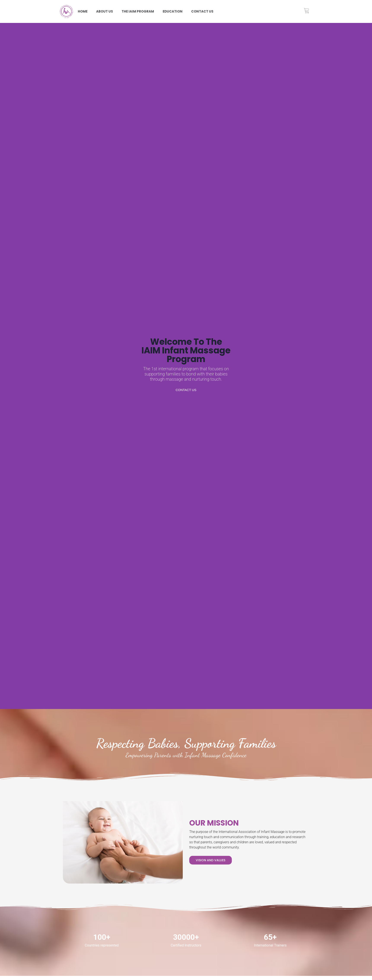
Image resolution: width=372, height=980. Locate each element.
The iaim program (138, 11)
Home (83, 11)
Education (173, 11)
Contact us (202, 11)
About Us (105, 11)
